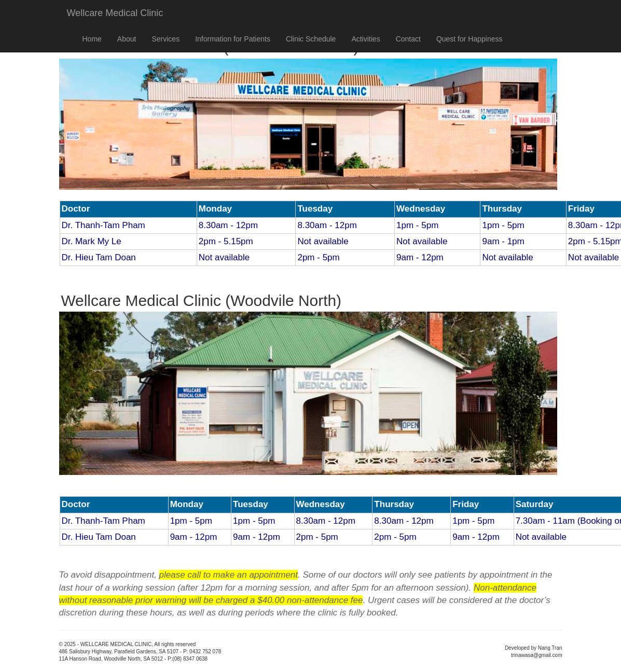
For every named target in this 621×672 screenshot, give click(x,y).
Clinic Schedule (311, 39)
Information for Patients (233, 39)
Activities (365, 39)
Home (92, 39)
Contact (408, 39)
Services (165, 39)
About (127, 39)
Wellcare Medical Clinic (115, 13)
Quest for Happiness (470, 39)
